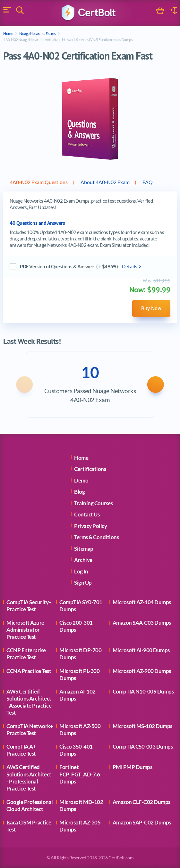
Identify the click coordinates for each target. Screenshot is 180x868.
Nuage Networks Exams (37, 33)
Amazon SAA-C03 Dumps (142, 623)
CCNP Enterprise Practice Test (26, 654)
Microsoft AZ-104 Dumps (142, 602)
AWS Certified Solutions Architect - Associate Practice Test (29, 702)
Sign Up (83, 583)
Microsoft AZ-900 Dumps (142, 671)
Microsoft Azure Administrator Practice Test (25, 630)
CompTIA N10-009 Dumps (143, 691)
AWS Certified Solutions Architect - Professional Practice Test (29, 778)
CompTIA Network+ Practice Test (30, 730)
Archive (83, 560)
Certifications (90, 469)
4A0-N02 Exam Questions (39, 182)
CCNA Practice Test (29, 671)
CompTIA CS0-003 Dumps (143, 746)
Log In (81, 571)
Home (8, 33)
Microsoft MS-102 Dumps (142, 726)
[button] (24, 385)
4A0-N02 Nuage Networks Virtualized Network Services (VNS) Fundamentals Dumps (68, 40)
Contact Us (87, 514)
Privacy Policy (90, 526)
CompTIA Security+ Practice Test (29, 606)
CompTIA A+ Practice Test (21, 750)
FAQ (148, 182)
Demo (81, 480)
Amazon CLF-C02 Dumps (141, 802)
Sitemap (84, 549)
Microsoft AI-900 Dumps (141, 650)
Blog (79, 492)
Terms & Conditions (96, 537)
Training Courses (93, 503)
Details (130, 266)
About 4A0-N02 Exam (105, 182)
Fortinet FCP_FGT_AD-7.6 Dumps (80, 774)
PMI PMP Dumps (133, 767)
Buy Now (151, 308)
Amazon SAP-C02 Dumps (142, 822)
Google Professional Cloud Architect (30, 805)
